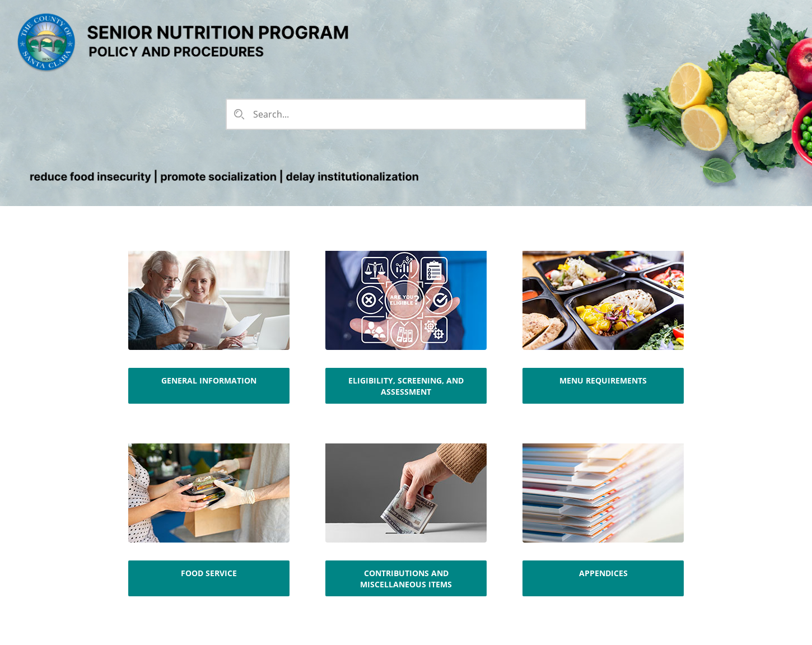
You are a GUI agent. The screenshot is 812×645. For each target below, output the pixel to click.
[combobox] (405, 114)
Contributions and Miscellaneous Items (406, 579)
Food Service (209, 573)
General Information (209, 380)
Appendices (603, 573)
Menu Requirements (603, 380)
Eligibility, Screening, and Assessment (406, 386)
